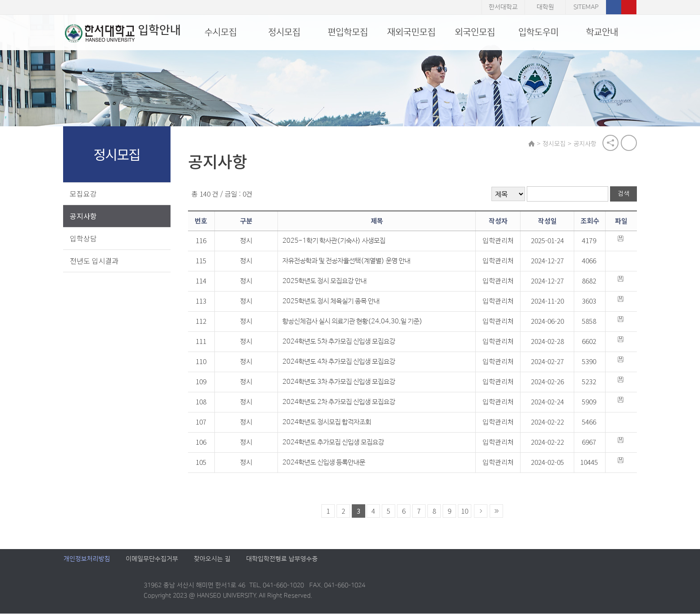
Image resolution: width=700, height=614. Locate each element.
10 (465, 511)
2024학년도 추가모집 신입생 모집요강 (335, 443)
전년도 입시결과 (95, 261)
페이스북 (614, 7)
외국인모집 (475, 32)
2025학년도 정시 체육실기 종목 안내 (332, 302)
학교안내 (602, 32)
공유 (610, 143)
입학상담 (84, 238)
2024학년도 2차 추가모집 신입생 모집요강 (340, 402)
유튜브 (629, 7)
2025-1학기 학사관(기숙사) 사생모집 (335, 241)
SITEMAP (586, 7)
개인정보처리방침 (87, 559)
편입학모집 (348, 32)
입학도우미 (538, 32)
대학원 (545, 7)
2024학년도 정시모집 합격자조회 (328, 423)
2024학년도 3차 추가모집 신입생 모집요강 (340, 382)
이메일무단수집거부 (152, 559)
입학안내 (122, 33)
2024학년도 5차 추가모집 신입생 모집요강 (340, 342)
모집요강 (84, 193)
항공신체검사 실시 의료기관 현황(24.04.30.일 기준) (354, 322)
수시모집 (221, 32)
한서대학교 (503, 7)
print (628, 143)
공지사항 (84, 216)
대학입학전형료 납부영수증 (282, 559)
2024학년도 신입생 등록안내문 (325, 463)
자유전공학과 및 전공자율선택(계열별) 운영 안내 (348, 261)
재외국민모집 (411, 32)
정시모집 (284, 32)
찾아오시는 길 (212, 559)
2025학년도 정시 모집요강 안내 (326, 281)
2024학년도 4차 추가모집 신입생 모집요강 (340, 362)
